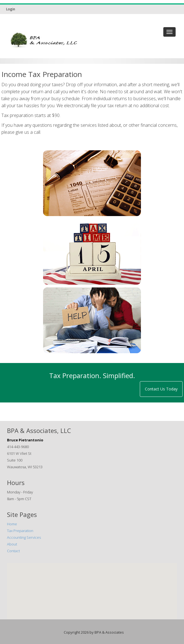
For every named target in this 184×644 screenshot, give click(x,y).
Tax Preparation (20, 531)
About (12, 544)
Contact (13, 551)
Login (11, 9)
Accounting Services (24, 537)
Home (12, 524)
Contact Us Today (161, 389)
